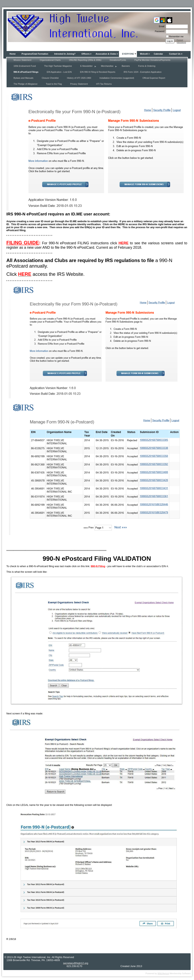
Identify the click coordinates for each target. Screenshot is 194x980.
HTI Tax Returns (104, 84)
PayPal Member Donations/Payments (152, 60)
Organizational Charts (50, 60)
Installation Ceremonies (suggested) (117, 78)
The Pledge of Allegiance (25, 84)
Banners (126, 66)
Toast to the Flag (54, 84)
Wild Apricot (163, 973)
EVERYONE (128, 54)
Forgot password (181, 41)
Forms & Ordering (147, 66)
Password (159, 31)
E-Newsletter (86, 66)
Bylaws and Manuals (23, 78)
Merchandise (107, 66)
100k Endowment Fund (25, 66)
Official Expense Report (154, 78)
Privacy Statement (79, 84)
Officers (85, 54)
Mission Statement (22, 60)
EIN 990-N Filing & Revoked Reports (98, 72)
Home (13, 54)
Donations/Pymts (118, 60)
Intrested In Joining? (65, 54)
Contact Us (175, 54)
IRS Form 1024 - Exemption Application (142, 72)
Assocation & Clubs (106, 54)
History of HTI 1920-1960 (79, 78)
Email (161, 26)
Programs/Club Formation (35, 54)
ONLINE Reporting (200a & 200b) (85, 60)
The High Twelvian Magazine (58, 66)
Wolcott (144, 54)
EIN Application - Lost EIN (59, 72)
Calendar (158, 54)
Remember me (176, 36)
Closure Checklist (50, 78)
